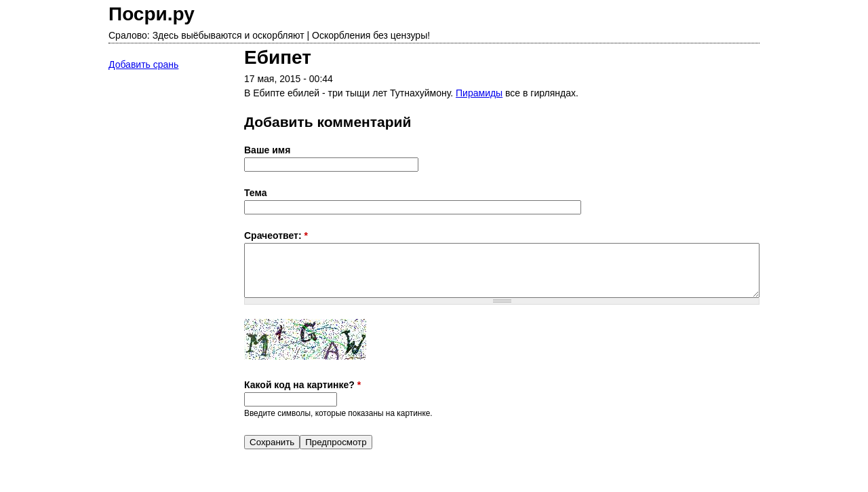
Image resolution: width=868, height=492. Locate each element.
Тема (255, 193)
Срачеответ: (276, 235)
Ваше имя (267, 150)
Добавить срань (143, 64)
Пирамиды (479, 93)
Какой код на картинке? (302, 385)
